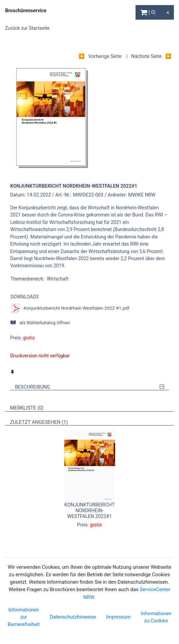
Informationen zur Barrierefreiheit (24, 617)
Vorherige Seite (105, 56)
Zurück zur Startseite (27, 28)
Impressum (119, 617)
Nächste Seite (146, 56)
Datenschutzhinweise (73, 617)
